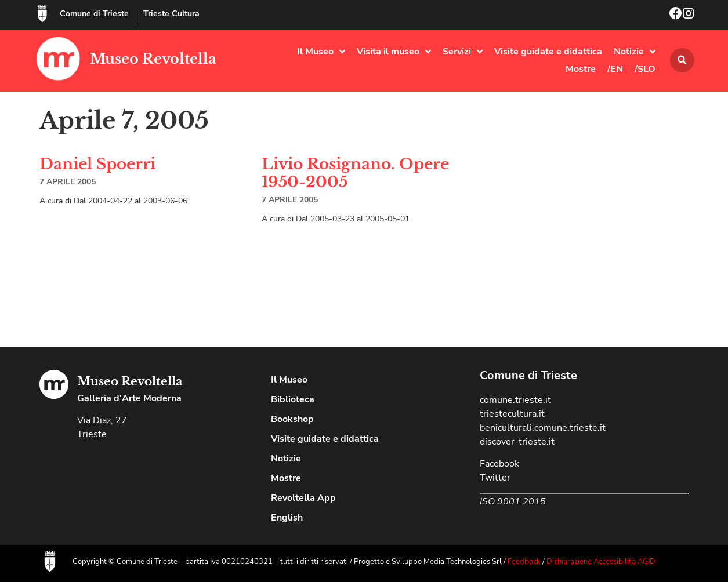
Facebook (499, 464)
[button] (682, 60)
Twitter (495, 478)
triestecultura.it (512, 414)
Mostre (581, 69)
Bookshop (292, 419)
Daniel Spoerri (97, 164)
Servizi (463, 52)
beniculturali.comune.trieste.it (543, 428)
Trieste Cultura (171, 14)
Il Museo (321, 52)
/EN (615, 69)
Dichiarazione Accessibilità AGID (601, 562)
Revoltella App (303, 498)
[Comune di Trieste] (42, 13)
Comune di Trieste (94, 14)
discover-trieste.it (517, 442)
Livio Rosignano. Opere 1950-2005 (355, 173)
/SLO (645, 69)
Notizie (635, 52)
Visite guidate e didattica (548, 52)
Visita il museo (394, 52)
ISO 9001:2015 (513, 501)
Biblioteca (293, 399)
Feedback (524, 562)
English (287, 518)
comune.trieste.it (515, 400)
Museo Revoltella (153, 59)
